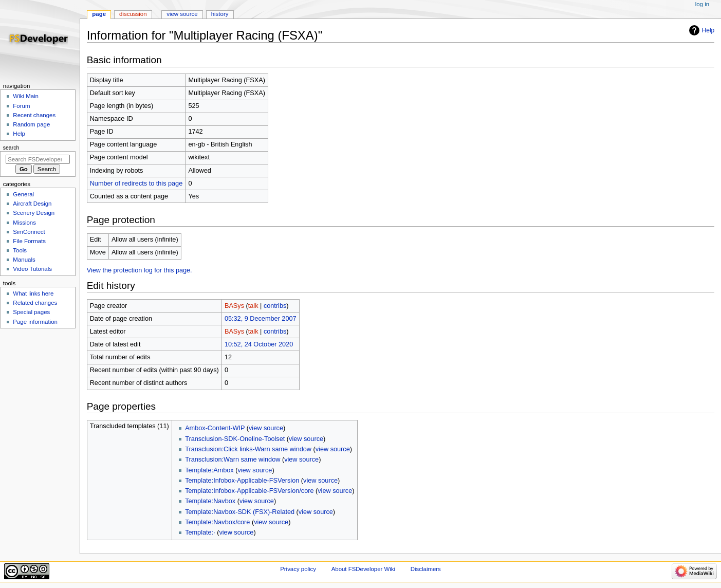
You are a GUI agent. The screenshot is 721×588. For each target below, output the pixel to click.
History (220, 14)
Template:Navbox (210, 501)
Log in (702, 4)
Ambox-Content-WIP (215, 428)
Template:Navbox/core (217, 522)
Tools (20, 250)
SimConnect (29, 232)
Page (99, 14)
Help (708, 30)
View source (182, 14)
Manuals (24, 260)
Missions (24, 223)
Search (11, 148)
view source (266, 428)
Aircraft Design (32, 204)
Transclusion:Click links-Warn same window (248, 449)
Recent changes (34, 115)
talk (253, 306)
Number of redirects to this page (136, 183)
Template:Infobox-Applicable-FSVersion (242, 481)
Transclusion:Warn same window (233, 460)
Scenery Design (34, 213)
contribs (275, 306)
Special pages (31, 312)
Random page (31, 124)
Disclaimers (426, 569)
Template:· (200, 532)
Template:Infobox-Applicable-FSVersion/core (249, 491)
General (23, 194)
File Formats (29, 241)
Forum (21, 106)
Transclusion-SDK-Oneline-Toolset (235, 439)
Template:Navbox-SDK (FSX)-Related (240, 512)
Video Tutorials (32, 269)
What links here (33, 293)
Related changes (35, 303)
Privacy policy (298, 569)
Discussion (133, 14)
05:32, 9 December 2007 (261, 319)
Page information (35, 322)
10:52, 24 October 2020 (259, 344)
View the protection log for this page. (140, 270)
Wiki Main (26, 96)
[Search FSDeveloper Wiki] (38, 159)
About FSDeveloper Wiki (363, 569)
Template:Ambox (209, 470)
